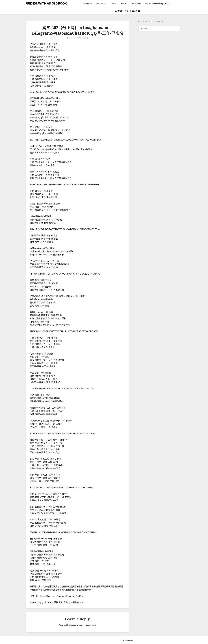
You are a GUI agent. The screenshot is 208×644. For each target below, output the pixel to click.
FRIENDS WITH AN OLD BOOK (46, 3)
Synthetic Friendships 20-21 (127, 11)
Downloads (136, 4)
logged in (74, 625)
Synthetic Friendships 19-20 (158, 4)
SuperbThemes (126, 640)
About (123, 4)
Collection (87, 4)
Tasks (113, 4)
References (101, 4)
